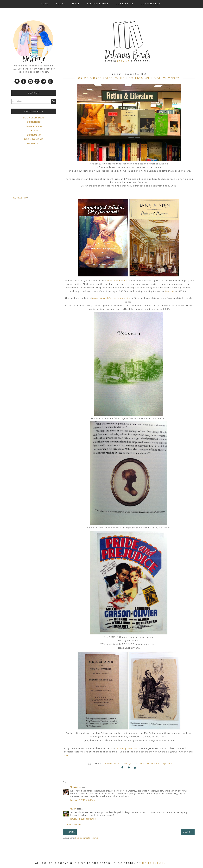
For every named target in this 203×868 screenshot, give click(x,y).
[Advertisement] (36, 232)
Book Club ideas (34, 118)
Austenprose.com (127, 748)
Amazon (169, 291)
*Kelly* (74, 809)
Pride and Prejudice (159, 764)
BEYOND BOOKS (98, 4)
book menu (34, 135)
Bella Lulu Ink (155, 863)
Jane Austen (137, 764)
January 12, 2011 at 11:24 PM (83, 819)
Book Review (34, 126)
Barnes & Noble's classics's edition (111, 298)
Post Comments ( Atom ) (86, 838)
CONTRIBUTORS (151, 4)
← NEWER (70, 832)
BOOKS (61, 4)
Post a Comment (75, 824)
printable (34, 143)
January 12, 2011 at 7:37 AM (83, 800)
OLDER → (188, 832)
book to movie (34, 139)
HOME (45, 4)
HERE (66, 755)
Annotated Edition (117, 280)
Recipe (34, 131)
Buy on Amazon (20, 198)
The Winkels (76, 787)
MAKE (76, 4)
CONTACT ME (125, 4)
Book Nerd (34, 122)
